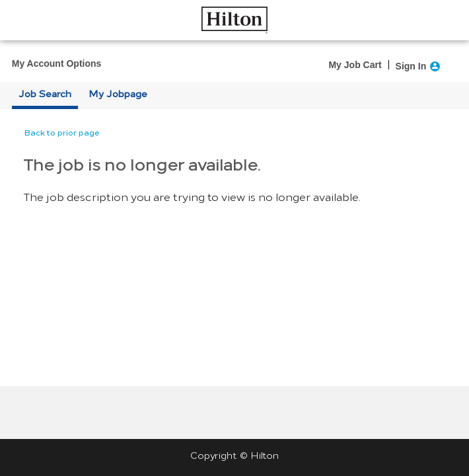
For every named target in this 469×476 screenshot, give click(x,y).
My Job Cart (355, 65)
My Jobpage (118, 94)
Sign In (411, 66)
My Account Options (57, 63)
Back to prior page (62, 133)
